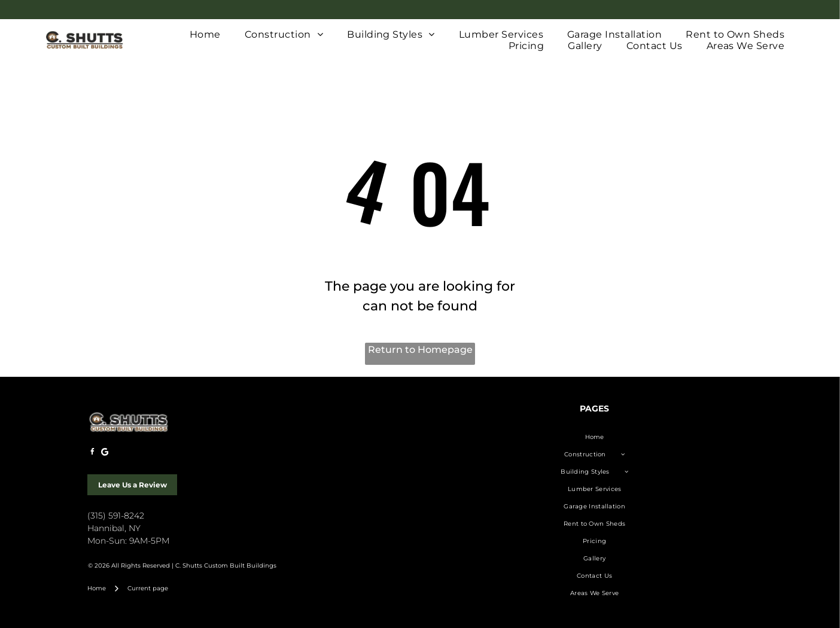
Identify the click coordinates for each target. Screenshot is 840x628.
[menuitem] (205, 34)
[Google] (105, 454)
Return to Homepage (420, 350)
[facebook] (92, 454)
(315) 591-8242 (116, 516)
